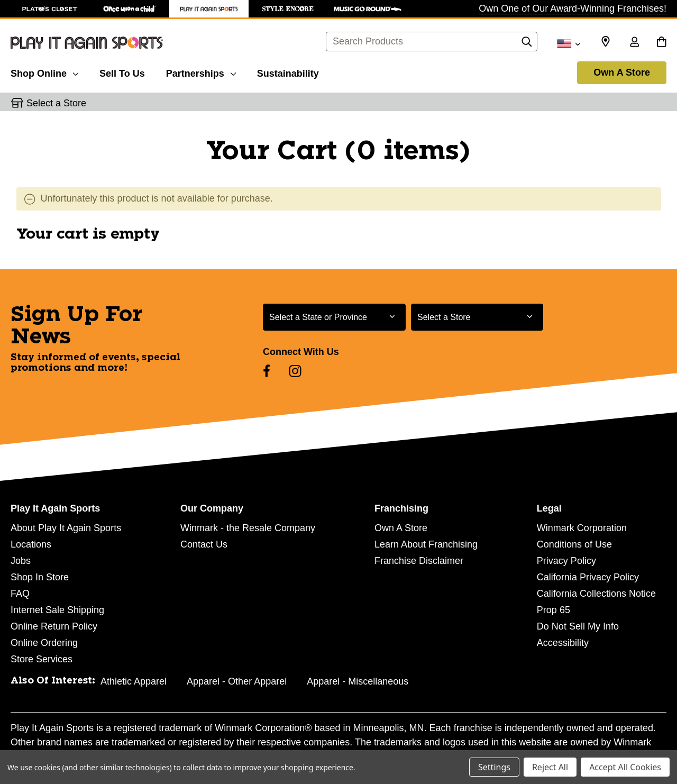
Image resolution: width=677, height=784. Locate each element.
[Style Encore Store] (288, 9)
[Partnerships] (201, 72)
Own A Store (622, 72)
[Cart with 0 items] (661, 43)
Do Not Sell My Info (578, 626)
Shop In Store (40, 577)
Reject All (550, 767)
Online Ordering (44, 643)
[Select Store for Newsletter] (477, 317)
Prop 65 (554, 610)
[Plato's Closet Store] (50, 9)
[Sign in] (634, 43)
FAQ (20, 594)
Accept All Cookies (625, 767)
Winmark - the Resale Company (248, 528)
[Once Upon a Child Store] (130, 9)
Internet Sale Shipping (57, 610)
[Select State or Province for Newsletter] (334, 317)
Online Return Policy (54, 626)
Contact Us (204, 544)
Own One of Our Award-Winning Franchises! (573, 8)
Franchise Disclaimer (419, 561)
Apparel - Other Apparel (237, 681)
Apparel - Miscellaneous (358, 681)
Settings (494, 767)
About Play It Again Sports (66, 528)
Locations (31, 544)
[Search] (527, 44)
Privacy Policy (566, 561)
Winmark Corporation (582, 528)
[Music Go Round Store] (368, 9)
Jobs (21, 561)
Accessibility (563, 643)
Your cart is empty (88, 234)
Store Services (42, 659)
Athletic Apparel (134, 681)
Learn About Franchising (426, 544)
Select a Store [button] (56, 103)
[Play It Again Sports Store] (209, 9)
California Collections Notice (596, 594)
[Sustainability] (288, 72)
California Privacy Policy (588, 577)
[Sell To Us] (122, 72)
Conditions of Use (574, 544)
